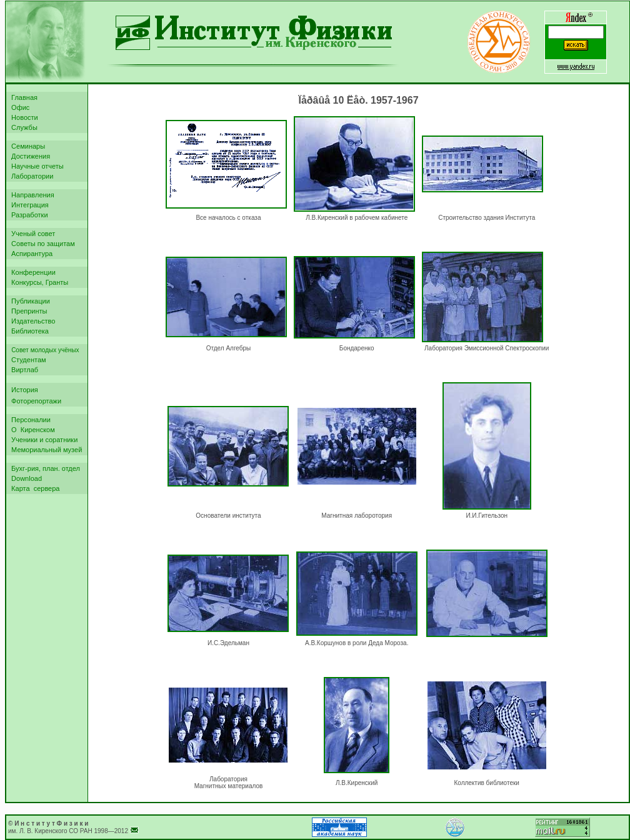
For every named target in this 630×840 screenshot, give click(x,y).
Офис (18, 107)
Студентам (27, 360)
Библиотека (28, 331)
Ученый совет (31, 234)
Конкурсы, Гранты (38, 282)
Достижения (29, 156)
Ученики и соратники (42, 440)
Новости (23, 117)
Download (25, 478)
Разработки (28, 215)
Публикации (29, 301)
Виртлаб (23, 370)
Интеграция (28, 205)
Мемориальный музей (45, 450)
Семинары (26, 146)
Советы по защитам (41, 244)
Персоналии (29, 420)
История (23, 390)
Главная (22, 97)
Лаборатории (30, 176)
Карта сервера (33, 488)
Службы (22, 127)
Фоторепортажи (34, 401)
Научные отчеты (36, 166)
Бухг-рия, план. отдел (44, 468)
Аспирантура (30, 254)
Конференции (32, 272)
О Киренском (31, 430)
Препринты (27, 311)
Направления (31, 195)
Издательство (31, 321)
